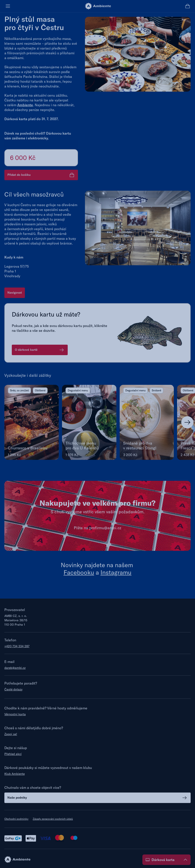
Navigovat (15, 293)
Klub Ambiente (15, 774)
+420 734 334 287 (17, 646)
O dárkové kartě (40, 350)
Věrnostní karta (15, 714)
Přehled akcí (13, 754)
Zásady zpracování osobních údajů (53, 819)
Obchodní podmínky (16, 819)
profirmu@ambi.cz (105, 528)
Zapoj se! (11, 734)
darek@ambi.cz (15, 668)
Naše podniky (97, 798)
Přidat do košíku (41, 175)
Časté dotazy (13, 689)
